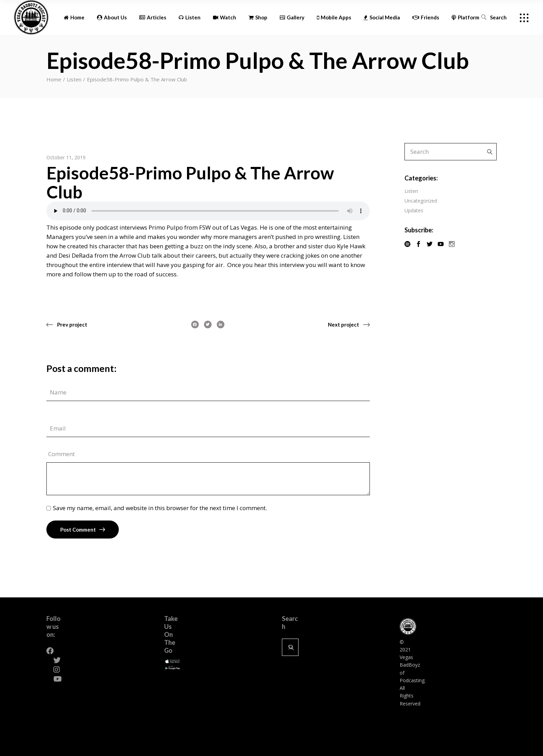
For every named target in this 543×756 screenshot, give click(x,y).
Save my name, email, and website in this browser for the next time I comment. (160, 508)
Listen (74, 79)
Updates (414, 210)
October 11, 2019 (66, 157)
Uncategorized (421, 201)
